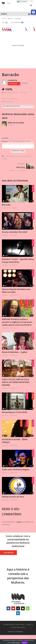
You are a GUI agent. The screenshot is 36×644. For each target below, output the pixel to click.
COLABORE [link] (8, 559)
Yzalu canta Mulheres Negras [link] (16, 475)
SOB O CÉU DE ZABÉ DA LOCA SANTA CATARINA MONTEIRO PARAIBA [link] (16, 385)
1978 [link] (6, 156)
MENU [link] (4, 14)
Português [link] (22, 2)
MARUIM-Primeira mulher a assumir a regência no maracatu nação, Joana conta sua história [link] (17, 324)
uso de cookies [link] (16, 643)
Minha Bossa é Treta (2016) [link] (14, 416)
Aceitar (25, 643)
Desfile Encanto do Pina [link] (13, 503)
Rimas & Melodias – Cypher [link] (15, 355)
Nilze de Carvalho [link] (16, 123)
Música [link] (4, 99)
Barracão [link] (11, 156)
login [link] (19, 528)
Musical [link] (23, 156)
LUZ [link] (5, 22)
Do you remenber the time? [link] (15, 232)
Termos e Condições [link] (15, 638)
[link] (34, 12)
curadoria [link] (12, 80)
